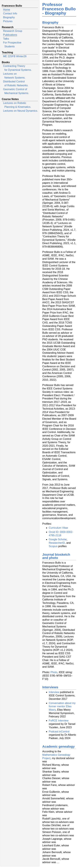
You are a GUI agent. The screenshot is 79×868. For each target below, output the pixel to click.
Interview (54, 692)
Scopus (53, 546)
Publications (10, 35)
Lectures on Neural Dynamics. (20, 111)
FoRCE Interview (59, 721)
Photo (54, 672)
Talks (6, 39)
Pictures (8, 21)
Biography (9, 17)
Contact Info (10, 13)
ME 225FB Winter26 (15, 56)
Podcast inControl (59, 732)
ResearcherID (57, 543)
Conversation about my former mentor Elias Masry (62, 707)
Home (7, 10)
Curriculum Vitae (58, 528)
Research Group (13, 31)
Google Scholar (58, 539)
